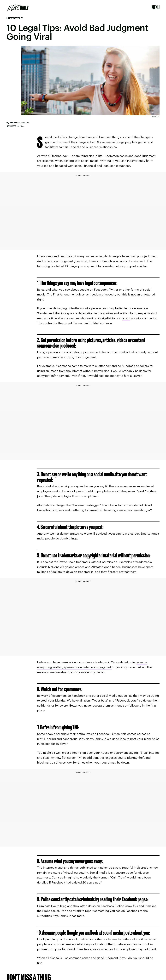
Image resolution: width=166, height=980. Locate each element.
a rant (126, 318)
